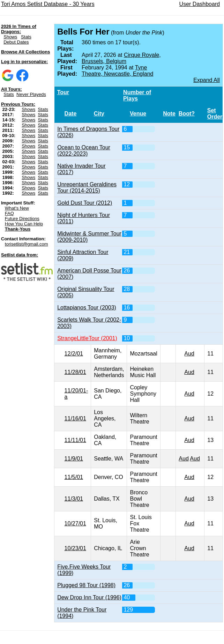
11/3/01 (74, 499)
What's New (17, 208)
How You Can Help (24, 224)
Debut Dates (16, 42)
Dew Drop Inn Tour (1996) (89, 597)
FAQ (9, 213)
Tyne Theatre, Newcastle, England (117, 71)
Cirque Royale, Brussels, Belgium (121, 58)
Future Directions (22, 219)
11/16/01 (75, 418)
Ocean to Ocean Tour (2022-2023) (84, 151)
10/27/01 (75, 523)
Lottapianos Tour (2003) (87, 308)
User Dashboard (200, 4)
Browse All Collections (25, 52)
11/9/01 (74, 459)
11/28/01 (75, 372)
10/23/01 (75, 548)
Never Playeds (31, 94)
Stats (26, 37)
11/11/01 (75, 440)
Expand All (207, 80)
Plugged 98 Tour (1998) (86, 585)
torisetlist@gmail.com (27, 244)
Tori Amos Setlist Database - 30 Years (48, 4)
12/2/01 (74, 354)
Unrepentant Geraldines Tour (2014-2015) (87, 188)
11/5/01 (74, 477)
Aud (189, 354)
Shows (10, 37)
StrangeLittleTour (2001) (87, 338)
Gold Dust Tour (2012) (85, 203)
